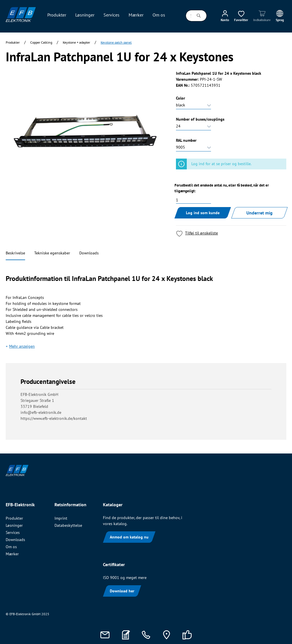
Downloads (89, 253)
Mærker (12, 554)
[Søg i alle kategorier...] (188, 16)
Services (13, 532)
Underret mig (259, 213)
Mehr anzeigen (22, 346)
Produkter (14, 518)
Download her (122, 591)
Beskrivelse (15, 253)
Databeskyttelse (68, 525)
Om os (11, 547)
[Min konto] (225, 16)
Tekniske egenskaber (52, 253)
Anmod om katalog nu (129, 537)
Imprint (61, 518)
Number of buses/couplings (200, 119)
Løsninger (14, 525)
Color (181, 98)
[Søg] (199, 16)
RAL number (186, 140)
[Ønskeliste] (241, 16)
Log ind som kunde (203, 213)
